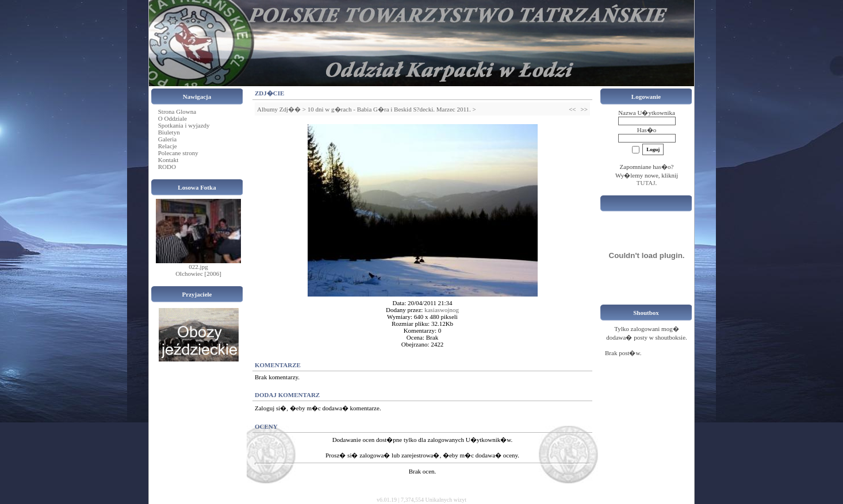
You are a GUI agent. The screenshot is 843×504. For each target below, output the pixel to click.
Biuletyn (169, 132)
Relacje (168, 146)
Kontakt (168, 160)
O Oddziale (173, 118)
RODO (167, 167)
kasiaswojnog (442, 310)
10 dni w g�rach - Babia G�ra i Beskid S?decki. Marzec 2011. (389, 109)
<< (572, 109)
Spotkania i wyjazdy (184, 125)
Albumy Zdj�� (279, 109)
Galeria (167, 139)
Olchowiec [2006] (198, 274)
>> (584, 109)
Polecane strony (178, 153)
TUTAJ (646, 183)
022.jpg (198, 267)
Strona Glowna (177, 111)
